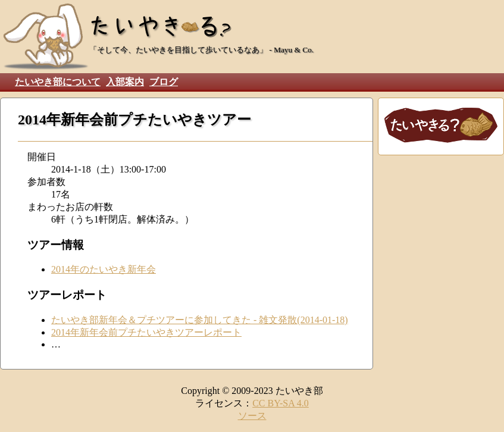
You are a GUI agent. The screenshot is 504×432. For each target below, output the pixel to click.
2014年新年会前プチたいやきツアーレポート (146, 332)
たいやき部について (58, 82)
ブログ (164, 82)
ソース (252, 416)
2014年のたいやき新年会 (104, 269)
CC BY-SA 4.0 (281, 403)
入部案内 (125, 82)
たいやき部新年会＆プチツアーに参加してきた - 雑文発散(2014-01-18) (200, 320)
